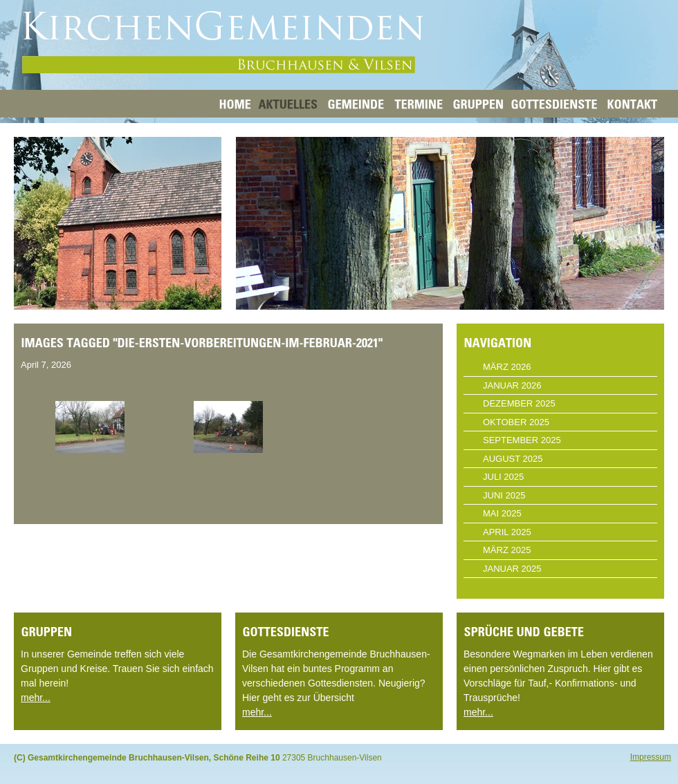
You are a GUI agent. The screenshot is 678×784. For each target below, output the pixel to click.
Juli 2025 (503, 477)
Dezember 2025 (519, 403)
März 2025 (507, 550)
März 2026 (507, 367)
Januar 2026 (512, 385)
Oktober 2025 (516, 422)
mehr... (36, 698)
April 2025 (507, 532)
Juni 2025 (504, 495)
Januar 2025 (512, 569)
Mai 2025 (502, 513)
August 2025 (513, 459)
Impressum (651, 757)
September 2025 (522, 440)
